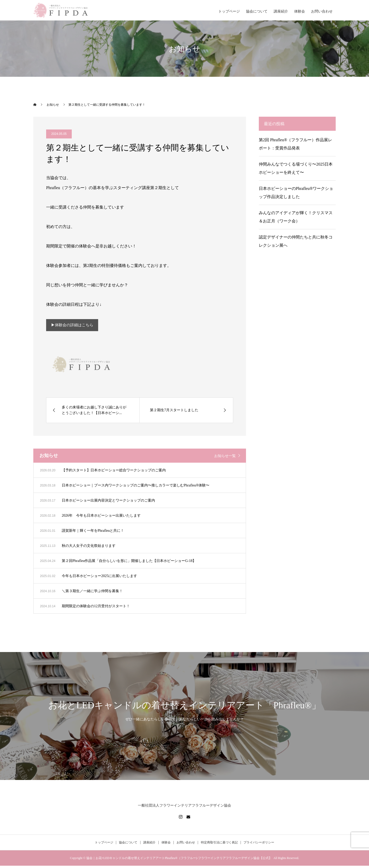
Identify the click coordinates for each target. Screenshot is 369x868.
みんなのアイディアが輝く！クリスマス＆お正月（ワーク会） (296, 217)
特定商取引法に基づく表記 (219, 845)
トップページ (229, 11)
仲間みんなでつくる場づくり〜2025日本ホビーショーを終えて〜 (296, 168)
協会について (257, 11)
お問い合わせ (322, 11)
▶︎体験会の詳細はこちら (74, 326)
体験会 (300, 11)
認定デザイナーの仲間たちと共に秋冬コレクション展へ (296, 241)
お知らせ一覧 (225, 458)
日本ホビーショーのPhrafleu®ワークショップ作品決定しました (296, 193)
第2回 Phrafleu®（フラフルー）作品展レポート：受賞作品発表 (295, 144)
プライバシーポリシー (259, 845)
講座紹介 (281, 11)
